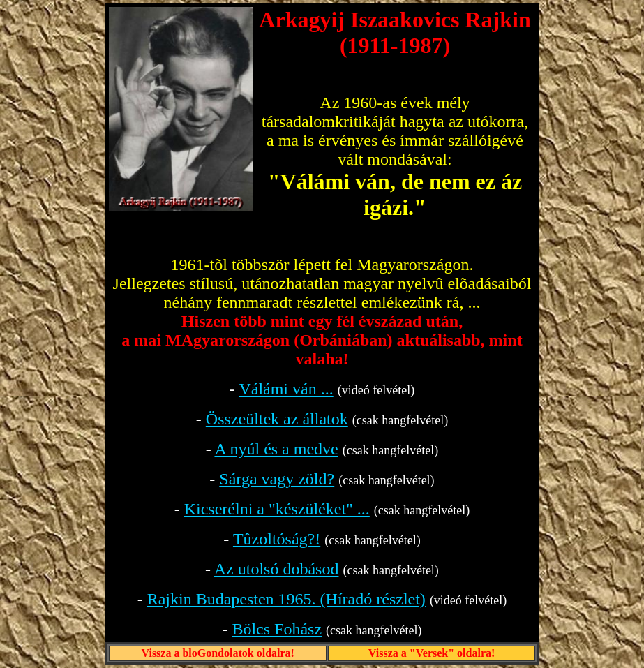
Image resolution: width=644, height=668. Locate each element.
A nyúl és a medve (276, 449)
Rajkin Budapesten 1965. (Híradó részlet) (286, 599)
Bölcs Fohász (277, 629)
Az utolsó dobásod (277, 569)
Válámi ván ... (286, 389)
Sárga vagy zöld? (277, 479)
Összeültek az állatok (277, 419)
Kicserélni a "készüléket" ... (277, 509)
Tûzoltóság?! (277, 539)
